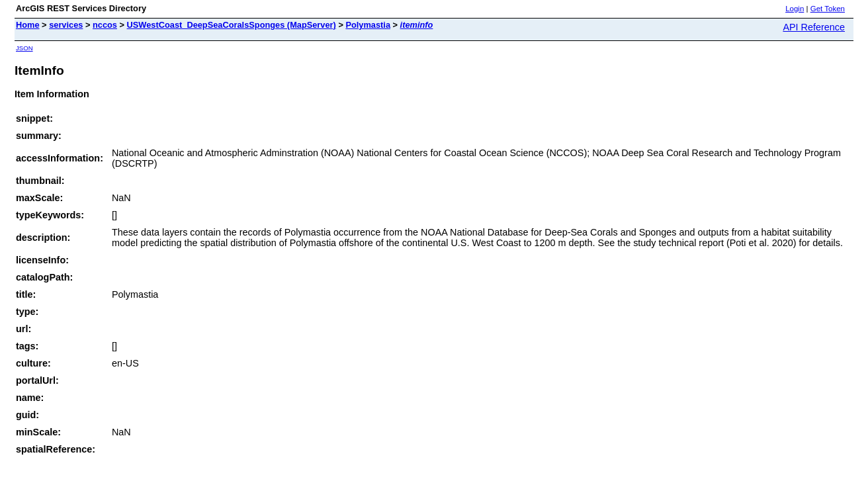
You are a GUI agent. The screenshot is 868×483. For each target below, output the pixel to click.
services (66, 25)
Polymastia (368, 25)
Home (28, 25)
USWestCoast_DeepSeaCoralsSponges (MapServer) (232, 25)
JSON (24, 48)
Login (795, 9)
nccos (105, 25)
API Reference (814, 27)
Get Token (828, 9)
